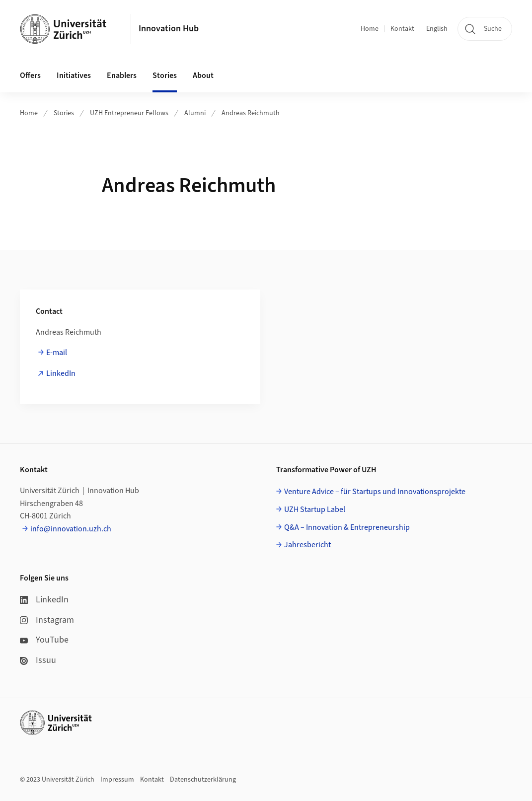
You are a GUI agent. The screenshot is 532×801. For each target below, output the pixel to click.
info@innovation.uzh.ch (71, 529)
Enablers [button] (122, 75)
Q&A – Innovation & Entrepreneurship (347, 527)
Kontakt (402, 29)
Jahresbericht (307, 545)
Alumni (195, 113)
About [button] (203, 75)
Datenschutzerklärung (203, 780)
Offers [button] (30, 75)
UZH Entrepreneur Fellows (129, 113)
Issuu (38, 660)
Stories (64, 113)
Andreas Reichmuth (251, 113)
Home (370, 29)
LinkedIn (61, 373)
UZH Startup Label (315, 510)
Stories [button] (165, 75)
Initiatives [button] (74, 75)
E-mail (57, 353)
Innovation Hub (169, 29)
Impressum (117, 780)
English (437, 29)
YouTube (44, 640)
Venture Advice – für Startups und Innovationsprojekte (375, 492)
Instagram (47, 620)
